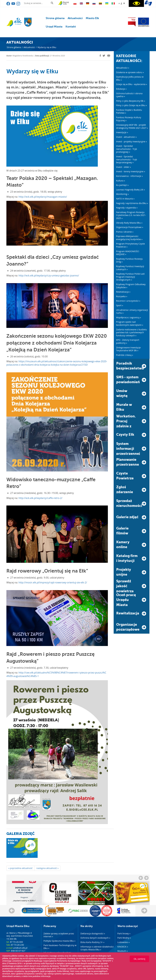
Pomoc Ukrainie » (125, 232)
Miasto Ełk (92, 18)
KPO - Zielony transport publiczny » (128, 341)
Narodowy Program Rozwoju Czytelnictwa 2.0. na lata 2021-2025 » (131, 215)
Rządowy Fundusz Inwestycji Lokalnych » (130, 268)
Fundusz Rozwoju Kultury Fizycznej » (129, 119)
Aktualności (75, 18)
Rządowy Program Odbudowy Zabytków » (131, 286)
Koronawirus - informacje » (129, 176)
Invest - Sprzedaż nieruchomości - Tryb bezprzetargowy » (127, 159)
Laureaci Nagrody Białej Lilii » (130, 190)
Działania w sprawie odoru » (130, 72)
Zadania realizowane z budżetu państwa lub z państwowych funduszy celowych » (131, 332)
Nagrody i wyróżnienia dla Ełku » (132, 203)
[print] (109, 56)
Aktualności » (123, 68)
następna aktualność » (47, 868)
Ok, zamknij (139, 959)
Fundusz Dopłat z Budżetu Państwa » (129, 111)
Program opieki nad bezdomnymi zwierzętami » (130, 323)
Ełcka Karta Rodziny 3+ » (92, 942)
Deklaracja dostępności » (93, 933)
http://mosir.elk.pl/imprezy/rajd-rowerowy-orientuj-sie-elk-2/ (53, 582)
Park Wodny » (124, 938)
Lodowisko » (124, 942)
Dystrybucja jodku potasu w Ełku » (130, 78)
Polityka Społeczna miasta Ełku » (59, 941)
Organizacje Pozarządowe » (130, 227)
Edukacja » (121, 89)
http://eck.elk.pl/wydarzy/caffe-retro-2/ (41, 498)
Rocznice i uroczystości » (128, 301)
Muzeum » (123, 951)
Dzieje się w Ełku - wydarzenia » (132, 84)
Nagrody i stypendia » (127, 208)
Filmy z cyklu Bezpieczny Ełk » (131, 101)
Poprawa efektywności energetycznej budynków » (129, 238)
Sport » (120, 305)
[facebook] (100, 56)
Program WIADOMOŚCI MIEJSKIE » (128, 253)
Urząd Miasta (54, 27)
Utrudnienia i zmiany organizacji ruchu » (132, 311)
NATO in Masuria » (125, 199)
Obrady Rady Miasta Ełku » (129, 223)
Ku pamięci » (122, 185)
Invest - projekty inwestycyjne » (131, 141)
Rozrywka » (122, 296)
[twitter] (104, 56)
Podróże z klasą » (125, 355)
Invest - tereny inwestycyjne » (131, 171)
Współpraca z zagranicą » (129, 317)
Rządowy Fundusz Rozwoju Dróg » (129, 260)
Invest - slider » (123, 167)
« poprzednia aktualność (20, 868)
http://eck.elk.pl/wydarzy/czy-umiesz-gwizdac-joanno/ (49, 276)
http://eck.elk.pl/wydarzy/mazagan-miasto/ (43, 197)
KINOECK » (123, 947)
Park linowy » (124, 933)
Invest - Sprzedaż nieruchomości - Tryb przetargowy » (127, 149)
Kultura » (121, 181)
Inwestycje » (122, 132)
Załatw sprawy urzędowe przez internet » (59, 935)
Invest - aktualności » (126, 137)
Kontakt (71, 27)
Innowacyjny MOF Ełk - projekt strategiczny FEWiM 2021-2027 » (132, 126)
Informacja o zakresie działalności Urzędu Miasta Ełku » (97, 948)
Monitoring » (122, 194)
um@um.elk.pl (20, 948)
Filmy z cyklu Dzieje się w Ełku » (131, 105)
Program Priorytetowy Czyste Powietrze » (130, 245)
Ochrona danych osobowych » (95, 938)
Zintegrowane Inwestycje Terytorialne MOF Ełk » (128, 349)
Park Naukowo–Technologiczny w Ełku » (60, 947)
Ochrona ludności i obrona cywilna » (129, 95)
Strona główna (55, 18)
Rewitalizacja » (123, 292)
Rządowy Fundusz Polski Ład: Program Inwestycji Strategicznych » (130, 277)
